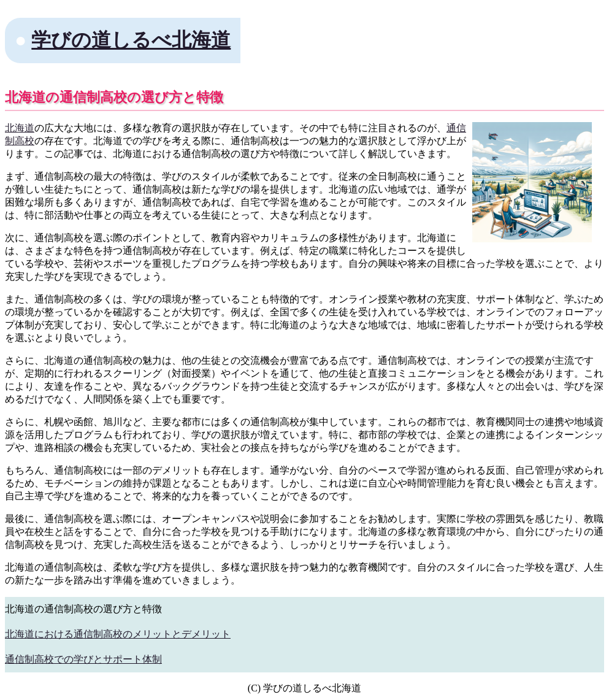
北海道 (20, 128)
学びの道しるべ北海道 (131, 40)
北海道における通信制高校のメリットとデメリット (118, 634)
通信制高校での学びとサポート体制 (83, 659)
